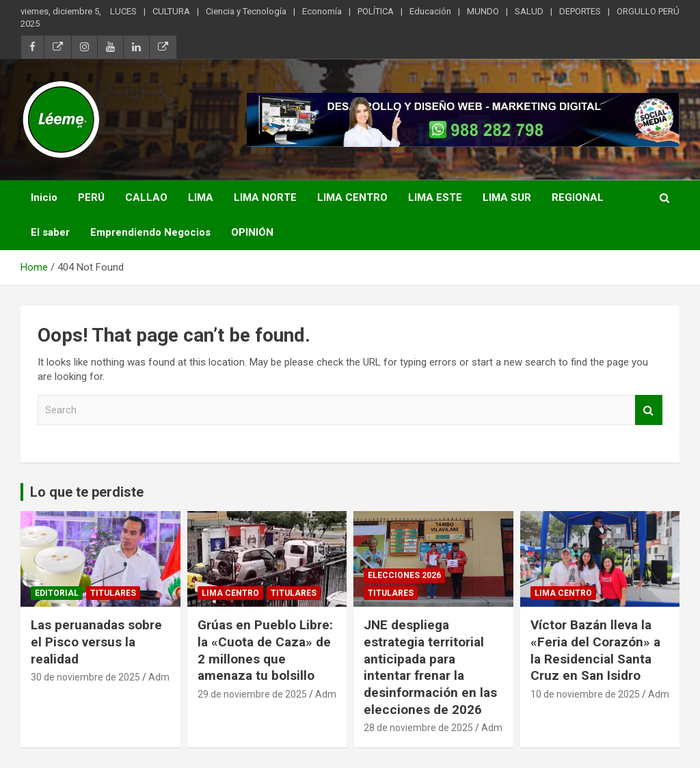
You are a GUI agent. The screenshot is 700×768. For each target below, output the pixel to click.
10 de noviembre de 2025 (585, 694)
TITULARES (113, 593)
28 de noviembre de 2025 (418, 728)
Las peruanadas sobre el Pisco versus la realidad (96, 642)
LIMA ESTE (435, 197)
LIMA (201, 197)
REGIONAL (578, 197)
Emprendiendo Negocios (150, 232)
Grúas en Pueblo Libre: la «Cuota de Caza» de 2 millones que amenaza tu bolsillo (265, 650)
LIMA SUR (507, 197)
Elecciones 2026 (404, 575)
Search (649, 410)
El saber (50, 232)
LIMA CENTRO (352, 197)
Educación (430, 11)
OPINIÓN (252, 232)
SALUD (529, 11)
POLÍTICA (376, 11)
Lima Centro (230, 593)
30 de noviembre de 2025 (85, 677)
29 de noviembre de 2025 (252, 694)
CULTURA (171, 11)
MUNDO (483, 11)
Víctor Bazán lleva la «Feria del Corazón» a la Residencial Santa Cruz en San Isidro (595, 650)
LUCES (123, 11)
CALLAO (146, 197)
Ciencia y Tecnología (246, 11)
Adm (159, 677)
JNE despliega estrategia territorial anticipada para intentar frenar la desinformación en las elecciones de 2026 (430, 667)
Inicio (44, 197)
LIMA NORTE (265, 197)
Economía (322, 11)
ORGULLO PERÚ (648, 11)
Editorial (57, 593)
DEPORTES (580, 11)
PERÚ (91, 197)
